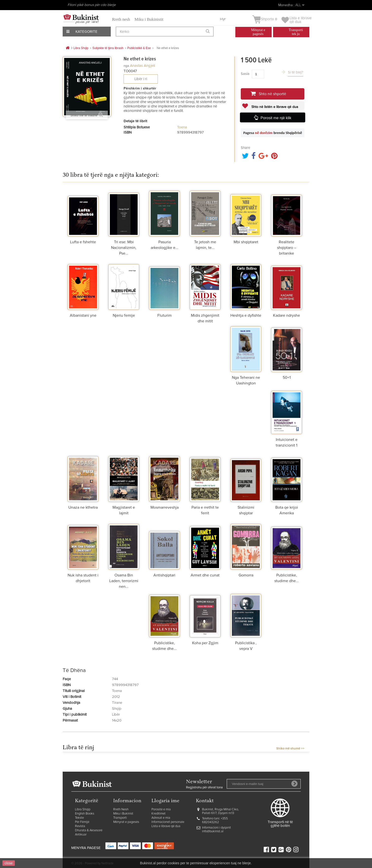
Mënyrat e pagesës (126, 822)
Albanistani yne (83, 315)
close (9, 863)
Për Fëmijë (82, 822)
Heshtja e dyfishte (246, 315)
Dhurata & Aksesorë (89, 830)
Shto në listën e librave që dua (274, 107)
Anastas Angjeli (142, 66)
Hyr (223, 19)
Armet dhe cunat (205, 575)
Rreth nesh (121, 19)
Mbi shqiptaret (246, 242)
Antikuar (81, 835)
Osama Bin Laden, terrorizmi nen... (124, 581)
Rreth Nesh (121, 809)
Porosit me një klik (276, 118)
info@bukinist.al (213, 831)
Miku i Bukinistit (149, 19)
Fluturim (165, 315)
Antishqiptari (164, 575)
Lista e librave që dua (166, 826)
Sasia (245, 74)
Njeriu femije (124, 315)
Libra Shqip (83, 809)
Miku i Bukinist (123, 814)
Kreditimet (158, 814)
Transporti (120, 818)
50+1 (287, 378)
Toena (182, 127)
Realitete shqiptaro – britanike (287, 248)
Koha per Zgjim (205, 643)
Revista (80, 826)
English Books (85, 814)
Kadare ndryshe (287, 315)
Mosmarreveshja (165, 507)
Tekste (79, 818)
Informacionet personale (168, 822)
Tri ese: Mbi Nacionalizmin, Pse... (124, 248)
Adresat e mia (161, 818)
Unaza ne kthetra (83, 507)
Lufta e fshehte (83, 242)
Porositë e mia (161, 809)
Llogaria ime (165, 801)
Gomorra (246, 575)
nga (126, 66)
